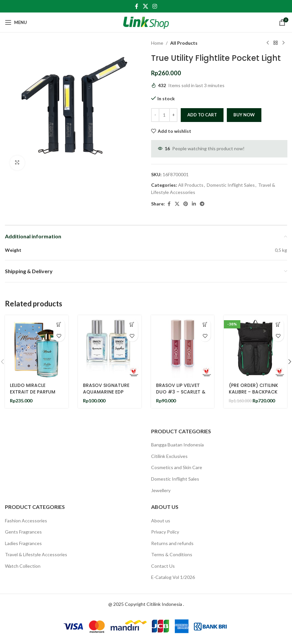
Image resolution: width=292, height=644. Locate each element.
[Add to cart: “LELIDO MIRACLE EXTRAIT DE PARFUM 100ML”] (59, 324)
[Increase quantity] (173, 115)
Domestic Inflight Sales (231, 185)
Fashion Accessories (26, 521)
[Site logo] (146, 22)
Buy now (244, 115)
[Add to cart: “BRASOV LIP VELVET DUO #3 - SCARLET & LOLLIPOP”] (205, 324)
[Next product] (283, 43)
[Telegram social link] (202, 204)
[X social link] (145, 6)
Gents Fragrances (23, 532)
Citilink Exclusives (169, 456)
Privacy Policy (165, 532)
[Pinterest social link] (186, 204)
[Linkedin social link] (194, 204)
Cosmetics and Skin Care (177, 467)
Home (157, 43)
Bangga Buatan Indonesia (177, 445)
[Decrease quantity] (155, 115)
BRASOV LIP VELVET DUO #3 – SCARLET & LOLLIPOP (181, 392)
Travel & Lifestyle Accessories (36, 554)
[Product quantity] (164, 115)
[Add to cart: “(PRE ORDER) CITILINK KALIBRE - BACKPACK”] (278, 324)
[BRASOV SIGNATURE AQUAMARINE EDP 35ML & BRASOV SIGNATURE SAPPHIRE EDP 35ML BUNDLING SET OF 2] (110, 347)
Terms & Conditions (172, 554)
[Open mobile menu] (16, 22)
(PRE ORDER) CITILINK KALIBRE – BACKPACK (253, 389)
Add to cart (202, 115)
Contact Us (163, 566)
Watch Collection (23, 566)
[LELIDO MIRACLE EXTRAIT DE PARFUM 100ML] (37, 347)
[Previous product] (267, 43)
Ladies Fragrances (23, 543)
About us (161, 521)
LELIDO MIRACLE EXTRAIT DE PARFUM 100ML (33, 392)
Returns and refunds (172, 543)
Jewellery (161, 490)
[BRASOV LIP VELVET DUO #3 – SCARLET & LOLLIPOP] (183, 347)
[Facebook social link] (137, 6)
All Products (184, 43)
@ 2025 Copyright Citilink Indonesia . (146, 604)
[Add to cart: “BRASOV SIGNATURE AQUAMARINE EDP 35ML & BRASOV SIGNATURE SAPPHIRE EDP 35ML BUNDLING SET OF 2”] (132, 324)
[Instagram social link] (155, 6)
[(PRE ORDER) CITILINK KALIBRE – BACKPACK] (255, 347)
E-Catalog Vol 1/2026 (173, 577)
